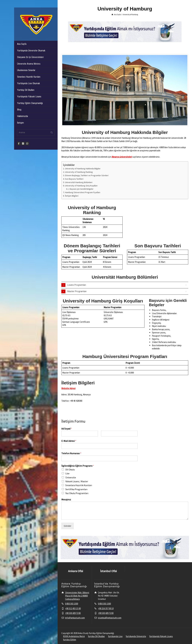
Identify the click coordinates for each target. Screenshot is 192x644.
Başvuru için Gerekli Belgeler (81, 189)
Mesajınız (66, 499)
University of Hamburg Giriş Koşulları (81, 186)
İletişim (20, 123)
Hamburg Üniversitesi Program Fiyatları (83, 192)
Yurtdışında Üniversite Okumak (31, 51)
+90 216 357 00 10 (106, 608)
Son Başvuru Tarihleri (74, 179)
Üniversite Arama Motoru (29, 64)
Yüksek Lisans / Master (77, 481)
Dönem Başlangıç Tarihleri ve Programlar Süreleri (87, 175)
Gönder (67, 526)
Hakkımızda (22, 116)
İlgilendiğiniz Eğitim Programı (78, 466)
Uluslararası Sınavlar (26, 70)
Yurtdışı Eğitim (70, 640)
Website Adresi (68, 388)
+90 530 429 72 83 (73, 613)
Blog (19, 110)
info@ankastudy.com (75, 618)
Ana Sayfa (22, 44)
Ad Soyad (67, 429)
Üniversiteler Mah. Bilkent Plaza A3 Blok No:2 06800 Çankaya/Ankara (77, 596)
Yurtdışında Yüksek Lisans (29, 97)
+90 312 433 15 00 (73, 608)
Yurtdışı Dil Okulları (26, 90)
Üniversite (71, 477)
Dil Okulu (70, 469)
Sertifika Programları (76, 489)
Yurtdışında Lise (115, 636)
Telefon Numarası (71, 453)
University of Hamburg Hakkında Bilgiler (83, 169)
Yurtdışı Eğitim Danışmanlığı (30, 103)
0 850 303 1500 (72, 604)
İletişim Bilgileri (72, 196)
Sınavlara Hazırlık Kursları (29, 77)
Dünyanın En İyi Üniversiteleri (30, 57)
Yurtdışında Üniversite (136, 636)
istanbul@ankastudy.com (110, 618)
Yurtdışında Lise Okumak (28, 83)
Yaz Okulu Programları (77, 493)
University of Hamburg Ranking (79, 172)
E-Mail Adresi (69, 441)
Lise (67, 473)
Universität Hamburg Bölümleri (79, 182)
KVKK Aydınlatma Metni (74, 636)
